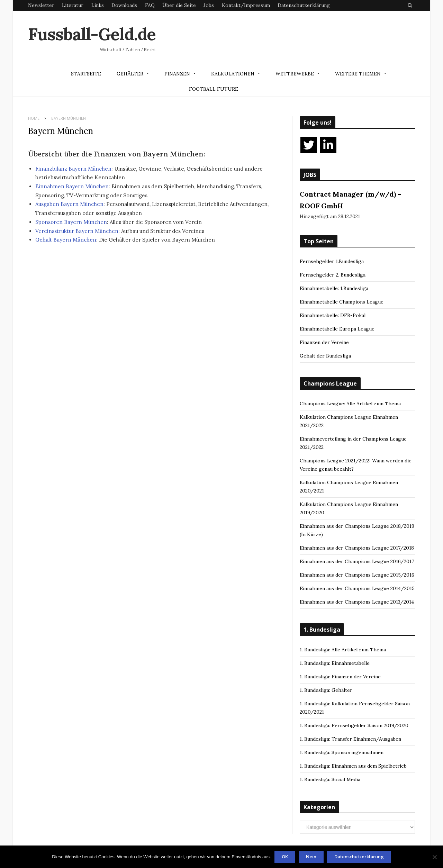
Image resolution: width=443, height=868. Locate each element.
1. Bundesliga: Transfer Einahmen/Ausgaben (350, 739)
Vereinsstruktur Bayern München (77, 231)
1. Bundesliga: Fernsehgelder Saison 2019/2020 (354, 725)
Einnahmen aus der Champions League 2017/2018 (357, 548)
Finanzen (177, 74)
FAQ (150, 5)
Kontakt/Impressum (246, 5)
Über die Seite (179, 5)
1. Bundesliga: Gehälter (326, 690)
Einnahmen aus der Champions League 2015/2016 (357, 575)
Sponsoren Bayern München (71, 222)
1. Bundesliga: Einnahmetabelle (335, 663)
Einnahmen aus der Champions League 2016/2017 (357, 561)
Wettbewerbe (295, 74)
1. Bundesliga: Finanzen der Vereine (340, 677)
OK (285, 857)
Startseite (86, 74)
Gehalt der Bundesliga (325, 356)
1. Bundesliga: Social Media (330, 779)
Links (98, 5)
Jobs (209, 5)
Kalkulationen (233, 74)
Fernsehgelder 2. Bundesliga (333, 275)
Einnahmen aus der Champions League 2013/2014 (357, 602)
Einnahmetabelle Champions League (342, 302)
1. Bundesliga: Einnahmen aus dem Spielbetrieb (353, 766)
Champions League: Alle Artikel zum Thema (350, 404)
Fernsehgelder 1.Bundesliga (332, 261)
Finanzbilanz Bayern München (73, 169)
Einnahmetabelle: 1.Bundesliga (334, 288)
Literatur (73, 5)
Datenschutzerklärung (304, 5)
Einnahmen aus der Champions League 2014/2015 (357, 588)
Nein (311, 857)
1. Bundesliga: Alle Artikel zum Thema (343, 650)
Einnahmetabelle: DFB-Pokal (333, 315)
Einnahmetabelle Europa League (337, 329)
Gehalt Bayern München (66, 240)
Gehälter (130, 74)
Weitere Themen (358, 74)
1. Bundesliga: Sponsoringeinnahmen (342, 752)
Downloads (124, 5)
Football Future (214, 89)
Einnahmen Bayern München (72, 186)
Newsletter (41, 5)
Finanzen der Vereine (324, 342)
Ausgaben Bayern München (69, 204)
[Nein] (434, 857)
